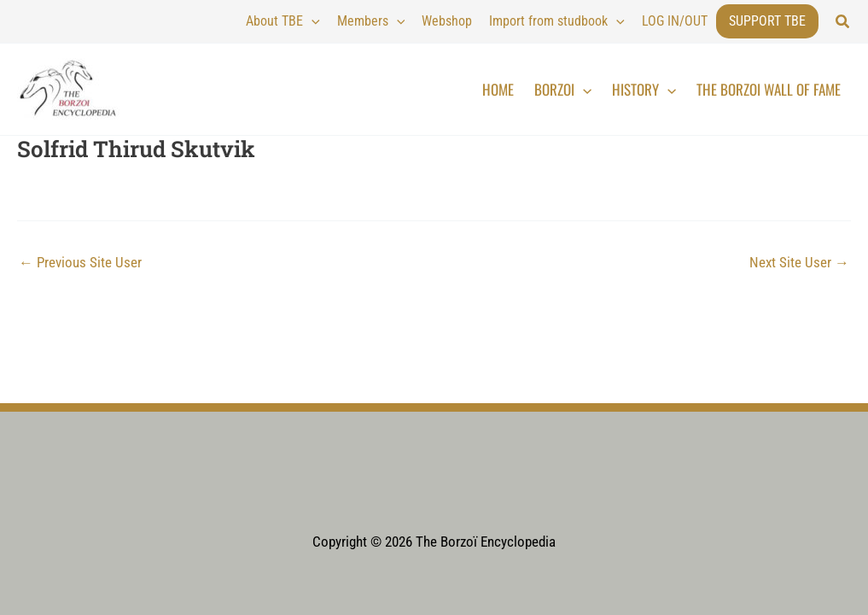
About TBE (283, 21)
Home (498, 89)
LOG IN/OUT (675, 21)
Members (371, 21)
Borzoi (563, 90)
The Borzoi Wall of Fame (769, 89)
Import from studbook (557, 21)
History (644, 90)
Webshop (447, 21)
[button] (843, 22)
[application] (312, 21)
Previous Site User (80, 263)
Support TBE (767, 21)
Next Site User (799, 263)
